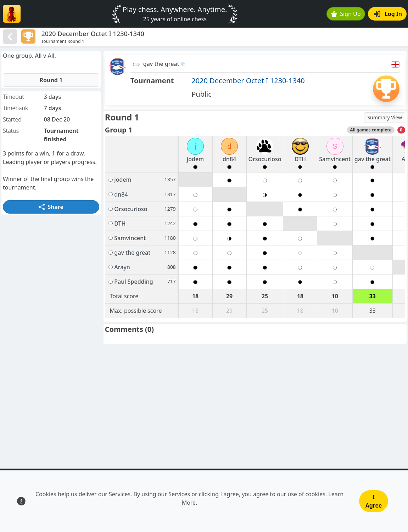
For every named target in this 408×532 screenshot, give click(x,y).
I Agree (374, 501)
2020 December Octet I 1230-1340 (248, 81)
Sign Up (346, 14)
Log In (388, 14)
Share (51, 207)
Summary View (385, 117)
